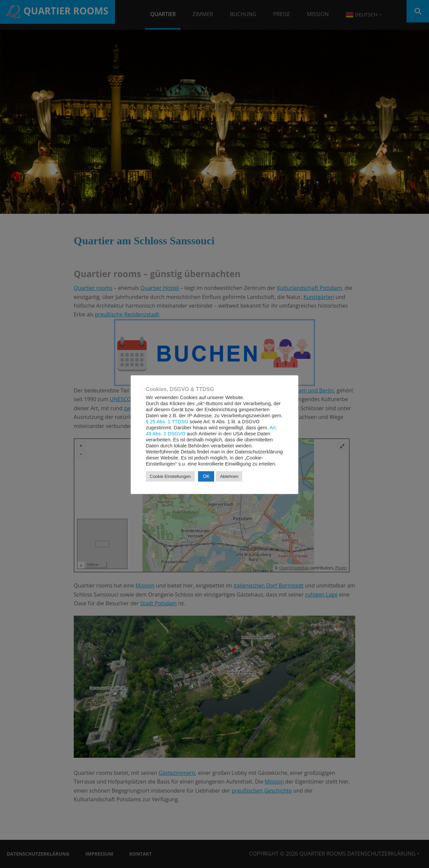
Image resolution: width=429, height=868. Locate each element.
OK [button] (206, 476)
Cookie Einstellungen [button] (170, 476)
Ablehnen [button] (229, 476)
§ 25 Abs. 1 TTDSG (167, 422)
